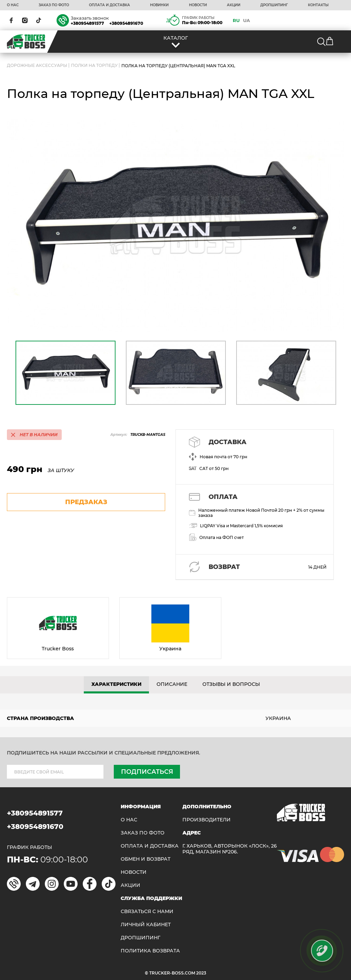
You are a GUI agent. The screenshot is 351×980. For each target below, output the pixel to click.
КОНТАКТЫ (318, 5)
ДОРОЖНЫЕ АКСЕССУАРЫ (37, 66)
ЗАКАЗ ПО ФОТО (54, 5)
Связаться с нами (147, 912)
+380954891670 (126, 23)
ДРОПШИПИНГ (274, 5)
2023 (201, 973)
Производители (207, 820)
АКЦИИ (234, 5)
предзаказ (86, 502)
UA (247, 20)
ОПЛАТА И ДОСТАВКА (109, 5)
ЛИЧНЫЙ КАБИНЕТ (146, 925)
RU (236, 20)
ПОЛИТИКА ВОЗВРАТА (150, 951)
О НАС (13, 5)
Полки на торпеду (94, 66)
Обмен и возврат (146, 859)
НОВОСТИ (198, 5)
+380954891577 (87, 23)
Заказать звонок (90, 18)
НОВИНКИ (159, 5)
